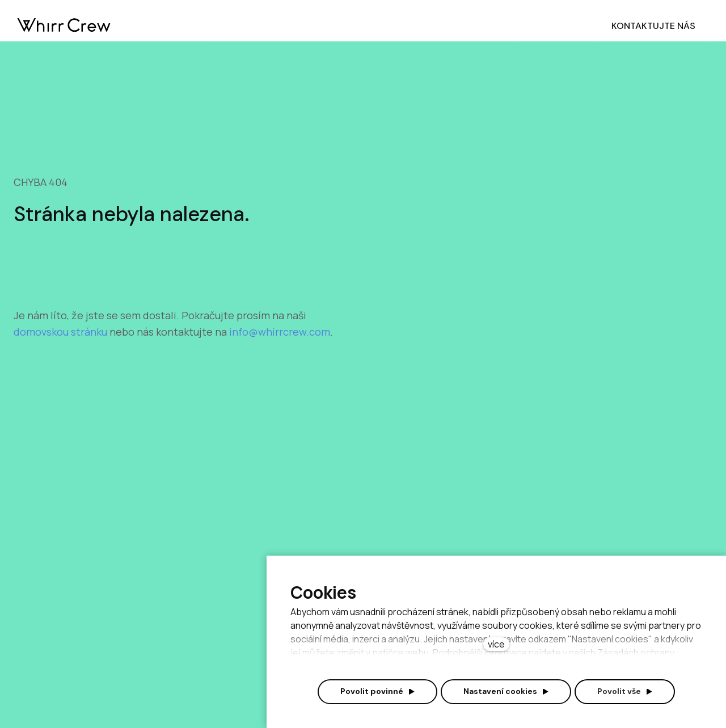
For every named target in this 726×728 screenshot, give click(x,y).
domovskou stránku (62, 332)
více (496, 644)
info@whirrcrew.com (280, 332)
